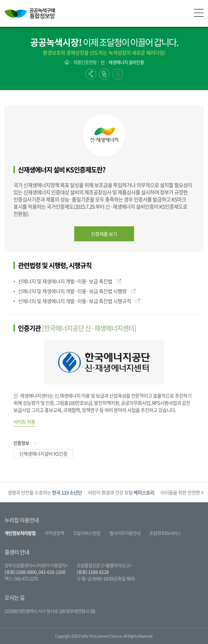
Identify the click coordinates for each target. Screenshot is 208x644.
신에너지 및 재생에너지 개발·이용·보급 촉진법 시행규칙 (79, 301)
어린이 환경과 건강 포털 (121, 492)
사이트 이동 (24, 422)
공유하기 (91, 74)
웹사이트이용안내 (125, 533)
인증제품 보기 (104, 234)
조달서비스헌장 (87, 533)
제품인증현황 (85, 62)
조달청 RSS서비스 (165, 533)
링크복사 (104, 74)
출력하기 (118, 74)
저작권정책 (54, 533)
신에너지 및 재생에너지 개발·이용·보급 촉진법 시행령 (77, 291)
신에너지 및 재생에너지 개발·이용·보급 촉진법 (70, 281)
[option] (45, 493)
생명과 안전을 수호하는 (45, 492)
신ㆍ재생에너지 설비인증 (122, 62)
